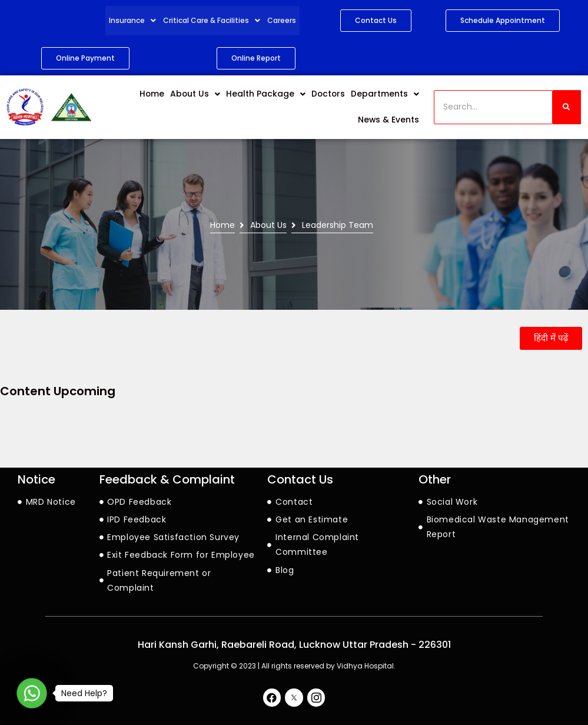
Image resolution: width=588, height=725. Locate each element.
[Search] (493, 107)
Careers (282, 20)
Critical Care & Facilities (212, 20)
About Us (203, 94)
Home (161, 94)
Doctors (330, 94)
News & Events (389, 120)
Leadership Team (338, 225)
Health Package (271, 94)
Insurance (133, 20)
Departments (386, 94)
